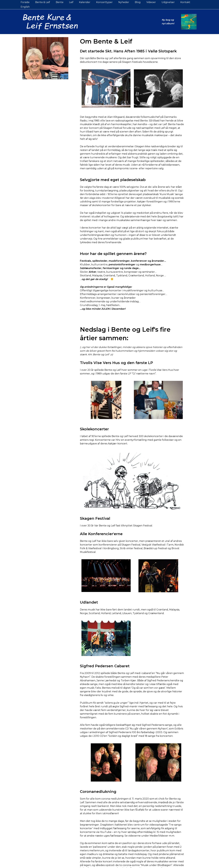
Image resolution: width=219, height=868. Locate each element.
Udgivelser (162, 2)
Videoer (146, 2)
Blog (133, 2)
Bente (59, 2)
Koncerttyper (101, 2)
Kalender (83, 2)
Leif (70, 2)
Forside (26, 2)
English (193, 2)
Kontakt (178, 2)
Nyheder (120, 2)
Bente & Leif (43, 2)
